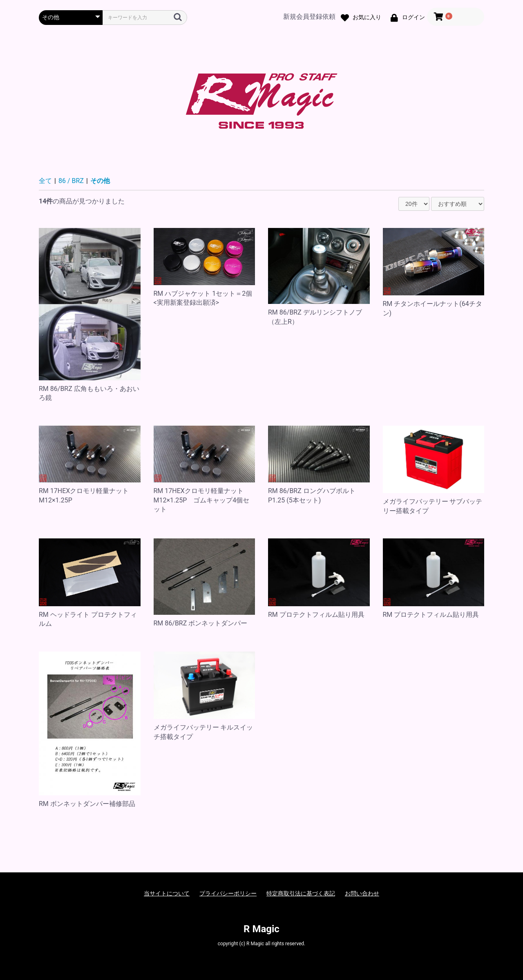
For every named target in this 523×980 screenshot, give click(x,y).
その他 (100, 181)
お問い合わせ (362, 893)
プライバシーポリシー (228, 893)
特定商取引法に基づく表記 (301, 893)
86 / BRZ (71, 181)
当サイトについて (167, 893)
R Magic (261, 929)
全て (45, 181)
